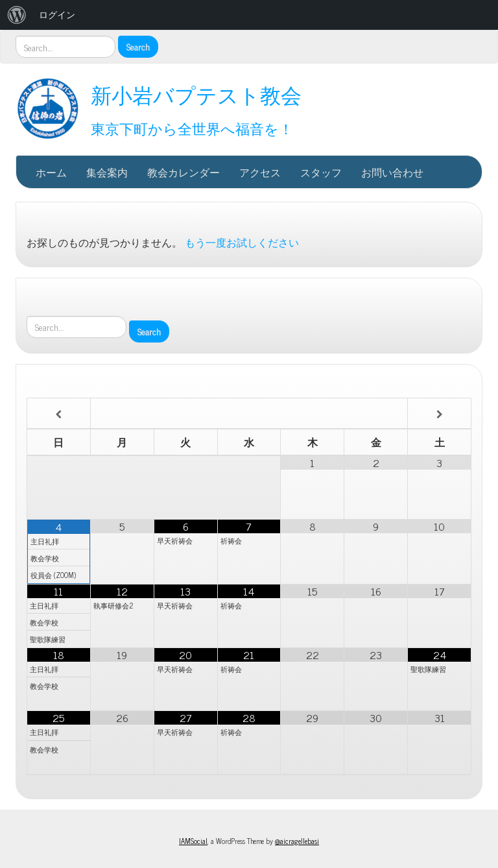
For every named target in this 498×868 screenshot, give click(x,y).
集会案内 (107, 172)
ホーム (51, 172)
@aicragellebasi (297, 841)
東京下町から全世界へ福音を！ (192, 128)
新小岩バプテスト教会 (196, 94)
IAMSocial (193, 841)
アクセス (260, 172)
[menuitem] (17, 15)
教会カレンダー (184, 172)
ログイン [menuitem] (57, 15)
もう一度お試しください (242, 242)
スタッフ (321, 172)
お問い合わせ (392, 172)
